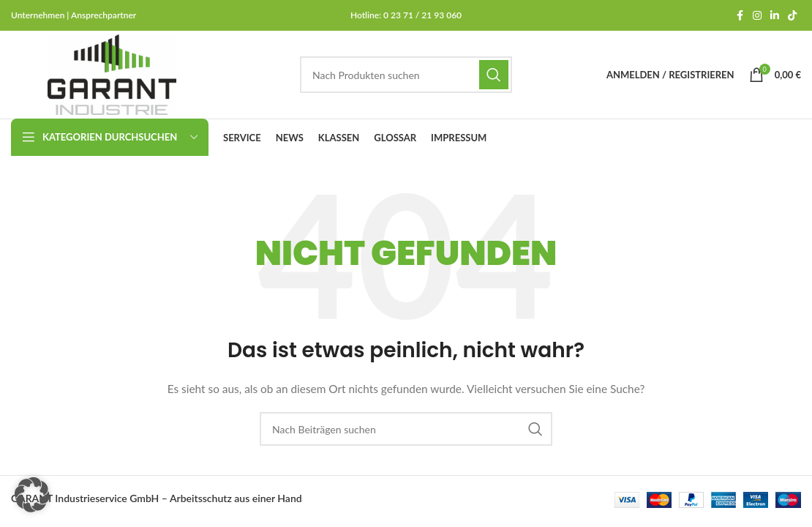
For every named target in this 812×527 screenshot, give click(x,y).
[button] (32, 495)
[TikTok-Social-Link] (792, 16)
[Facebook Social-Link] (740, 16)
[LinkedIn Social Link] (775, 16)
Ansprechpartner (104, 15)
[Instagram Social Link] (757, 16)
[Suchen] (406, 75)
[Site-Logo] (112, 74)
